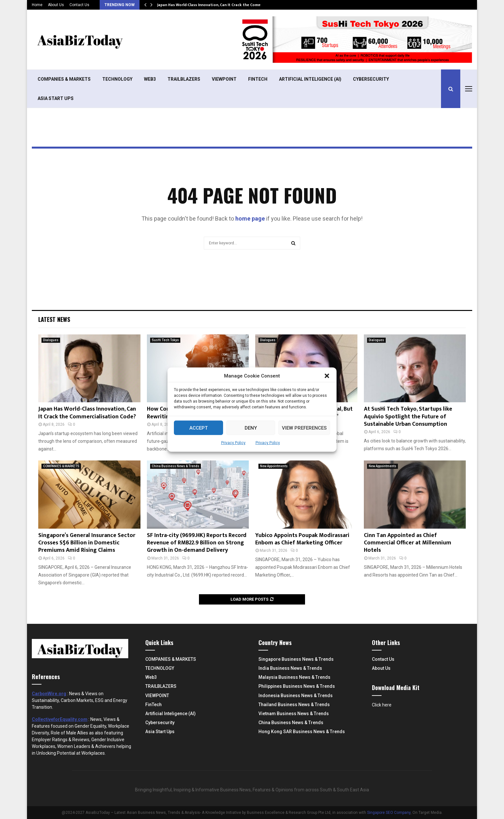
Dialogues (51, 340)
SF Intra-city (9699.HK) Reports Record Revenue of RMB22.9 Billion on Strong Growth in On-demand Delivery (197, 543)
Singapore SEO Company (389, 813)
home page (250, 218)
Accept (198, 428)
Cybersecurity (371, 79)
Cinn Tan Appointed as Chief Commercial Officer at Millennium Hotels (408, 543)
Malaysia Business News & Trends (294, 677)
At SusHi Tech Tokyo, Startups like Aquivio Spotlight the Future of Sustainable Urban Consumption (408, 417)
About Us (56, 5)
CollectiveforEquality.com (60, 719)
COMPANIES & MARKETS (64, 79)
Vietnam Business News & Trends (294, 714)
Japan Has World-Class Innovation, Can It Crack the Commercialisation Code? (227, 5)
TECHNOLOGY (117, 79)
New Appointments (274, 466)
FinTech (258, 79)
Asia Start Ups (56, 98)
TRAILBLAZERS (184, 79)
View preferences (304, 428)
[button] (327, 376)
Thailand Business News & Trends (294, 705)
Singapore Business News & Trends (296, 659)
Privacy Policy (233, 443)
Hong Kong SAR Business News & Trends (302, 732)
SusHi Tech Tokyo (165, 340)
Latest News (54, 319)
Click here (382, 705)
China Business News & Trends (175, 466)
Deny (251, 428)
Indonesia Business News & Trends (296, 696)
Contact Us (79, 5)
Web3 (150, 79)
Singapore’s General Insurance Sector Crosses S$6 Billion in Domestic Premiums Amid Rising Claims (87, 543)
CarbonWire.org (49, 694)
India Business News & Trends (290, 668)
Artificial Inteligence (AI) (310, 79)
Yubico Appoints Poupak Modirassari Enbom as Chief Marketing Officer (302, 539)
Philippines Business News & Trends (297, 686)
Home (37, 5)
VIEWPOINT (224, 79)
